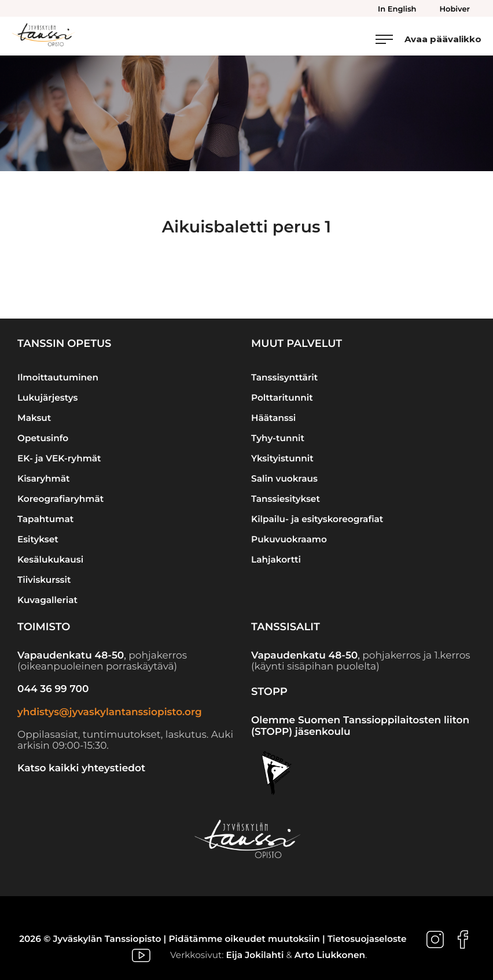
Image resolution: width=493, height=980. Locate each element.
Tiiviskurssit (44, 580)
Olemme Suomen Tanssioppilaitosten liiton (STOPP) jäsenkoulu (360, 726)
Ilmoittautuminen (58, 377)
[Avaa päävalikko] (428, 39)
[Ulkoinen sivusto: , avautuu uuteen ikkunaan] (436, 939)
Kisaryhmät (44, 478)
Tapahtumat (45, 519)
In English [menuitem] (397, 9)
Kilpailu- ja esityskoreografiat (317, 519)
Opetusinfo (43, 438)
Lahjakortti (276, 559)
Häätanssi (273, 418)
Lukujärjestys (47, 397)
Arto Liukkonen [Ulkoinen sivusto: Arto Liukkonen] (330, 955)
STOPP (269, 691)
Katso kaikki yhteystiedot (81, 768)
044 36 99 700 (53, 689)
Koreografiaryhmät (60, 499)
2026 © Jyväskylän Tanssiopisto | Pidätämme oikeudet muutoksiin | (173, 939)
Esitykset (38, 539)
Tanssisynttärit (284, 377)
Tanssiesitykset (286, 499)
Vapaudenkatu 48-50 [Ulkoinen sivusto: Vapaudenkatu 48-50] (71, 656)
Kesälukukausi (50, 559)
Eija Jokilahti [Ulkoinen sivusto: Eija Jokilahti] (255, 955)
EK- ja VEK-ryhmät (59, 458)
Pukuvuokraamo (289, 539)
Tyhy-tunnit (278, 438)
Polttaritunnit (282, 397)
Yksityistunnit (282, 458)
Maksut (34, 418)
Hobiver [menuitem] (455, 9)
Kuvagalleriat (47, 600)
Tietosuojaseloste (367, 939)
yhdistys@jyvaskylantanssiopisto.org (110, 712)
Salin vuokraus (284, 478)
